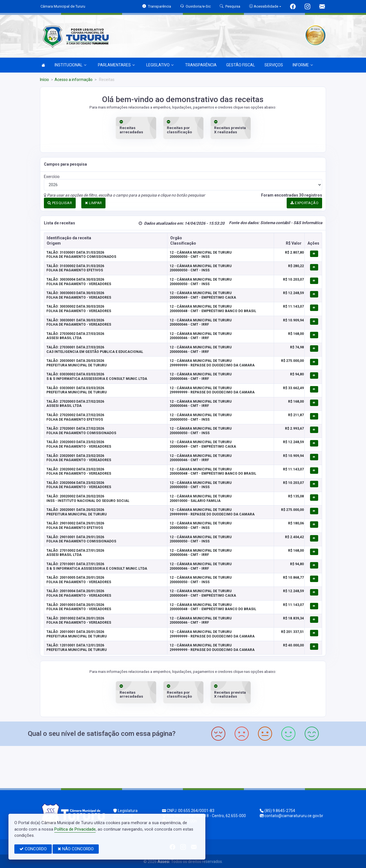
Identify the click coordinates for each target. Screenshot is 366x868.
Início (44, 80)
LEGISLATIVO (160, 65)
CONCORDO (33, 849)
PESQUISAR (60, 203)
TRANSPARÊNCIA (201, 65)
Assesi (163, 861)
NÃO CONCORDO (76, 849)
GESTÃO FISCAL (241, 65)
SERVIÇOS (274, 65)
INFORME (303, 65)
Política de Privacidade (75, 829)
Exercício (52, 176)
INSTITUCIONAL (70, 65)
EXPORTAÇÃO (304, 203)
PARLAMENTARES (116, 65)
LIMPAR (93, 203)
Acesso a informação (74, 80)
